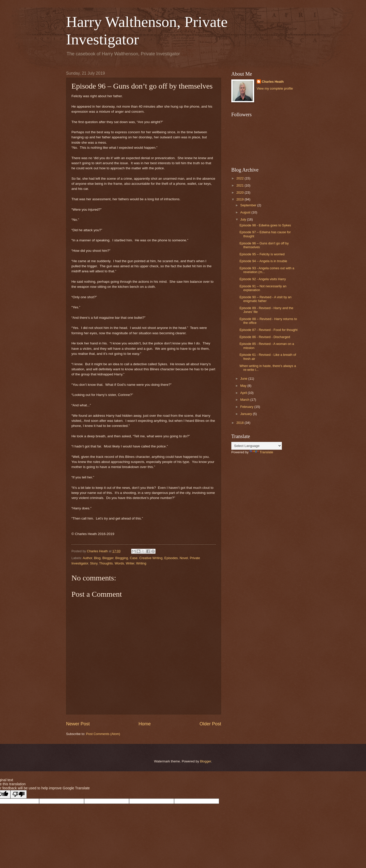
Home (145, 724)
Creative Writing (151, 558)
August (246, 212)
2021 (240, 185)
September (249, 205)
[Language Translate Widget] (257, 446)
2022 (240, 178)
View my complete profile (275, 88)
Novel (184, 558)
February (247, 407)
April (244, 393)
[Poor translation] (19, 794)
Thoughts (106, 563)
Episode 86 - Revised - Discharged (265, 337)
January (246, 414)
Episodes (171, 558)
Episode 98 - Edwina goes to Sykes (265, 225)
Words (119, 563)
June (244, 379)
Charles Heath (273, 82)
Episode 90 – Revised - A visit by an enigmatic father (265, 299)
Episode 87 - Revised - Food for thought (268, 330)
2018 (240, 423)
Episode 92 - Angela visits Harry (263, 279)
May (244, 386)
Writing (141, 563)
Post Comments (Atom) (103, 734)
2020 (240, 193)
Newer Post (78, 724)
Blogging (122, 558)
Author (87, 558)
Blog (97, 558)
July (243, 219)
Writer (130, 563)
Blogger (108, 558)
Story (94, 563)
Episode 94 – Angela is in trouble (263, 261)
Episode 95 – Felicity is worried (262, 254)
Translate (261, 452)
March (245, 400)
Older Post (210, 724)
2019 (240, 199)
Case (134, 558)
